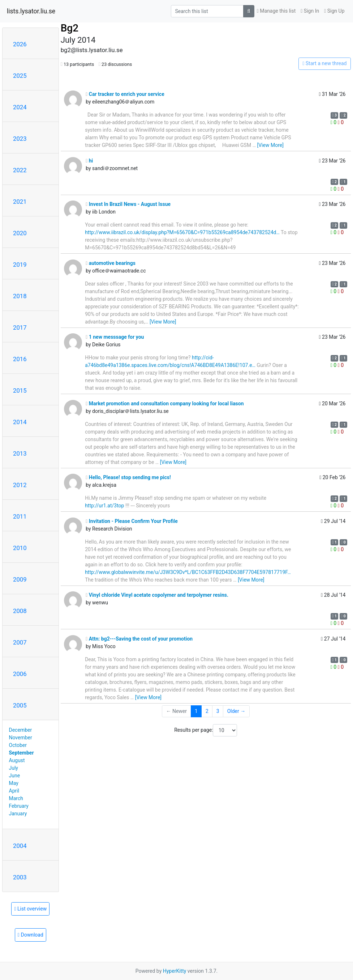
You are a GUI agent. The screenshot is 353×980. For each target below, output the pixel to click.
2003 (20, 877)
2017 (20, 328)
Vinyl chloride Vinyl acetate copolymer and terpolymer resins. (157, 595)
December (21, 730)
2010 (20, 548)
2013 (20, 453)
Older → (236, 711)
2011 (20, 516)
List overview (30, 909)
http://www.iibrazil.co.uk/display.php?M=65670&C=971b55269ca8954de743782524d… (182, 232)
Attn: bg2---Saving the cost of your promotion (139, 639)
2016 (20, 359)
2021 (20, 202)
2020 (20, 233)
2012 (20, 485)
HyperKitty (175, 971)
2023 (20, 139)
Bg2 (70, 28)
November (21, 738)
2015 (20, 390)
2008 (20, 611)
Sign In (310, 11)
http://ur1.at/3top (104, 506)
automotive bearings (111, 263)
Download (31, 935)
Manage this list (276, 11)
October (18, 745)
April (14, 791)
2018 (20, 296)
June (15, 776)
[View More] (270, 145)
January (18, 814)
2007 (20, 642)
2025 (20, 76)
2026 (20, 44)
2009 (20, 579)
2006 (20, 674)
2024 (20, 107)
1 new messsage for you (115, 337)
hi (89, 161)
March (16, 798)
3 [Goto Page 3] (218, 711)
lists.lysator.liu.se (31, 11)
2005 (20, 705)
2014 (20, 422)
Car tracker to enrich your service (125, 94)
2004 (20, 846)
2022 (20, 170)
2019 (20, 265)
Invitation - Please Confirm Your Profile (132, 521)
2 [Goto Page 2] (207, 711)
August (17, 760)
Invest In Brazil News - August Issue (128, 204)
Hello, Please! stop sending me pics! (128, 477)
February (19, 806)
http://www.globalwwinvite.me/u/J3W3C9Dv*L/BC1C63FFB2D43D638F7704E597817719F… (188, 572)
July (14, 768)
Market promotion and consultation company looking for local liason (165, 404)
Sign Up (334, 11)
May (14, 783)
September (21, 753)
